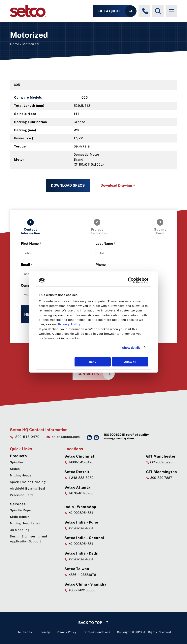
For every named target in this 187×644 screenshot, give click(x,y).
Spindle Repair (21, 510)
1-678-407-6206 (79, 493)
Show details (131, 347)
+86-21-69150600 (80, 590)
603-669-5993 (159, 462)
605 (17, 85)
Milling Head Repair (25, 523)
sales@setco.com (63, 437)
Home (15, 44)
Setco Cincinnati (80, 456)
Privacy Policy (67, 632)
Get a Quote (110, 11)
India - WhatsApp (80, 507)
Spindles (17, 462)
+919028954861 (79, 513)
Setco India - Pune (81, 522)
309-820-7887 (159, 478)
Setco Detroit (77, 472)
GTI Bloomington (162, 472)
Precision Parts (22, 495)
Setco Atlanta (77, 487)
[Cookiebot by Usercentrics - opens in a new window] (131, 280)
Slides (15, 469)
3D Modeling (20, 530)
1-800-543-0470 (79, 462)
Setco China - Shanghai (86, 584)
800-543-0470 (25, 437)
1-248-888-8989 (79, 478)
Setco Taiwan (77, 569)
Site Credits (24, 632)
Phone (101, 265)
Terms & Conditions (97, 632)
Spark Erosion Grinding (28, 482)
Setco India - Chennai (84, 538)
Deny (93, 362)
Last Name (106, 244)
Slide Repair (20, 517)
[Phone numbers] (145, 11)
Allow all (130, 362)
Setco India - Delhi (81, 553)
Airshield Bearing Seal (28, 488)
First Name (31, 244)
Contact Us (88, 374)
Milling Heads (21, 475)
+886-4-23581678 (80, 575)
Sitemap (44, 632)
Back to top (94, 623)
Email (27, 265)
